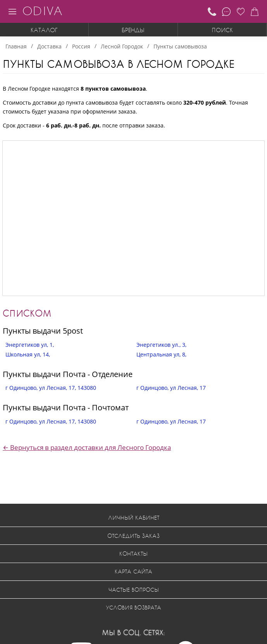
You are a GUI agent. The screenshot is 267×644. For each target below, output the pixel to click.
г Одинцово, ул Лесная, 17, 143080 (51, 388)
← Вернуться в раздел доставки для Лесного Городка (87, 447)
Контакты (133, 554)
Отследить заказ (133, 536)
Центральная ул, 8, (161, 354)
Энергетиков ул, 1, (30, 345)
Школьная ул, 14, (28, 354)
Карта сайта (133, 571)
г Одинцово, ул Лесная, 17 (171, 388)
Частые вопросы (134, 590)
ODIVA (42, 11)
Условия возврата (133, 607)
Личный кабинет (134, 517)
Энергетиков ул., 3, (161, 345)
